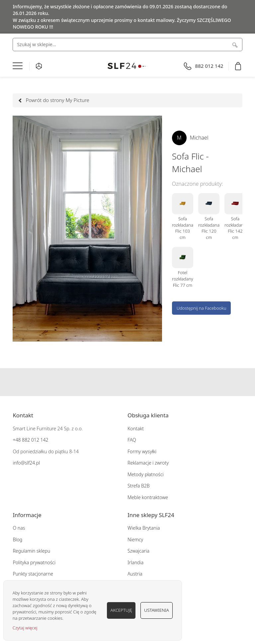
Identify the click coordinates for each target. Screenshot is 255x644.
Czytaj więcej (25, 628)
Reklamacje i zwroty (148, 463)
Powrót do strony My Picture (54, 100)
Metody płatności (146, 474)
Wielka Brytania (144, 528)
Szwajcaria (138, 551)
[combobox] (127, 45)
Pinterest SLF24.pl (140, 382)
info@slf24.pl (26, 463)
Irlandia (135, 562)
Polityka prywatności (34, 562)
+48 (17, 440)
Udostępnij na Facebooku (202, 308)
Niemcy (135, 539)
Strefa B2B (139, 486)
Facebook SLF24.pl (115, 382)
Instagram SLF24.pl (127, 382)
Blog (17, 539)
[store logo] (127, 66)
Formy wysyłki (142, 451)
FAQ (132, 440)
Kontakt (136, 429)
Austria (135, 574)
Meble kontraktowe (148, 497)
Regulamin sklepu (31, 551)
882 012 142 (34, 440)
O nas (19, 528)
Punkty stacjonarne (33, 574)
